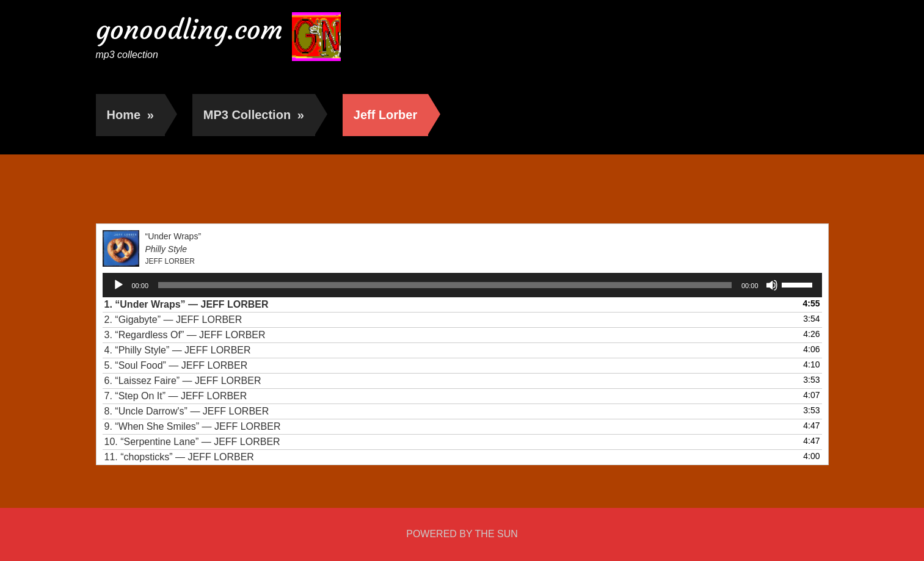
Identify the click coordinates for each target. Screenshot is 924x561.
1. (187, 304)
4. (178, 350)
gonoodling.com (189, 30)
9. (193, 426)
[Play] (118, 285)
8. (187, 411)
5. (176, 365)
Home (130, 115)
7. (176, 396)
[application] (462, 285)
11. (179, 457)
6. (183, 381)
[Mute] (772, 285)
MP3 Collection (254, 115)
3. (185, 335)
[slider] (445, 285)
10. (192, 442)
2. (173, 320)
